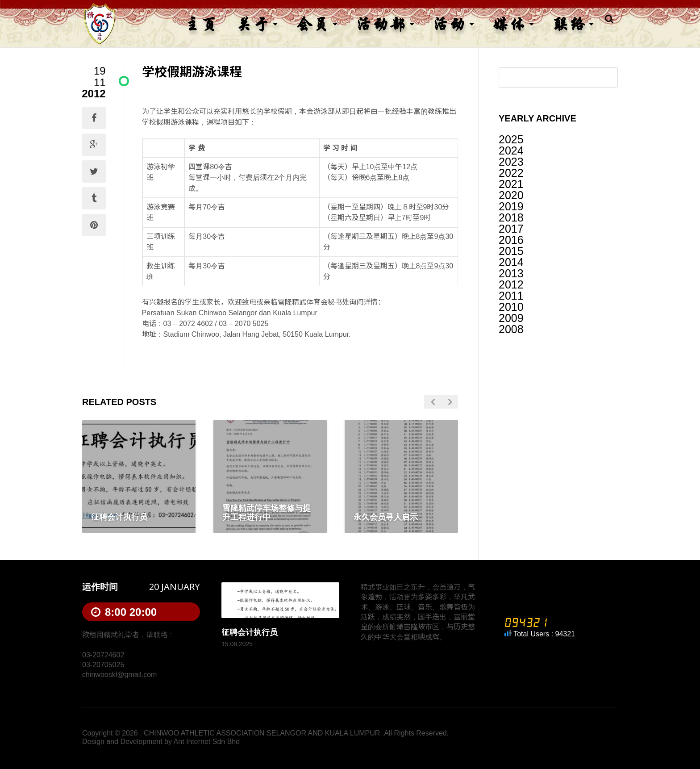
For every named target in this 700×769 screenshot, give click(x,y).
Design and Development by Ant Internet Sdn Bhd (161, 742)
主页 (201, 24)
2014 (511, 262)
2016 (511, 240)
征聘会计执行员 (250, 632)
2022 (511, 173)
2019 (511, 206)
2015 (511, 251)
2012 (511, 284)
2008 (511, 329)
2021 (511, 184)
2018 (511, 217)
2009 (511, 318)
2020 (511, 195)
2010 (511, 307)
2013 (511, 273)
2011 (511, 296)
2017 (511, 229)
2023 (511, 162)
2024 (511, 150)
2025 (511, 139)
